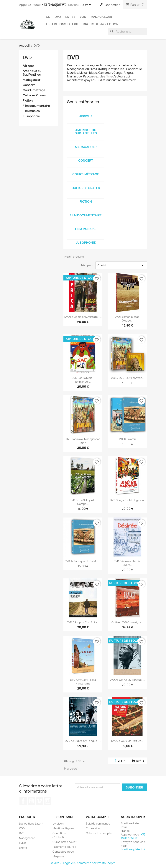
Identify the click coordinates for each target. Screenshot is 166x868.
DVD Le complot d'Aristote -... (83, 317)
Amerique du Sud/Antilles (32, 73)
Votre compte (98, 817)
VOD (83, 17)
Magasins (59, 856)
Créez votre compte (99, 833)
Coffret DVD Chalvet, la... (128, 622)
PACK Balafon (128, 439)
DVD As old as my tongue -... (128, 680)
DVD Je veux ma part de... (127, 741)
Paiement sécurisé (64, 847)
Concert (29, 85)
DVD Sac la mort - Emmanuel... (83, 380)
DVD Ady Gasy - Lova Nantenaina (83, 682)
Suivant (139, 761)
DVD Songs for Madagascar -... (127, 502)
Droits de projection (101, 24)
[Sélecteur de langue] (57, 5)
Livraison (58, 824)
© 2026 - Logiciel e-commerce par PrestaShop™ (83, 863)
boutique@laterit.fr (133, 849)
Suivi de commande (98, 824)
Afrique (28, 66)
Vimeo (40, 801)
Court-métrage (34, 90)
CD (48, 17)
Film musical (32, 111)
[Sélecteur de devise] (86, 5)
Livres (70, 17)
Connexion (93, 828)
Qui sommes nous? (65, 842)
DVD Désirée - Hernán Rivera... (128, 563)
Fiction (28, 101)
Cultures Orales (34, 95)
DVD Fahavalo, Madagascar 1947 (83, 441)
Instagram (48, 801)
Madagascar (101, 17)
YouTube (31, 801)
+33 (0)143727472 (133, 836)
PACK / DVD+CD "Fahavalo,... (128, 378)
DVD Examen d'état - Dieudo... (128, 319)
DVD (58, 17)
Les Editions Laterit (62, 24)
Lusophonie (31, 116)
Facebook (23, 801)
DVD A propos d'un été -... (83, 622)
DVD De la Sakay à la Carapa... (83, 502)
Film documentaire (36, 106)
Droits (23, 848)
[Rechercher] (128, 32)
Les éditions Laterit (31, 824)
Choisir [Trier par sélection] (121, 265)
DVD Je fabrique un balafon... (83, 561)
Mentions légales (63, 828)
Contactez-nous (63, 852)
